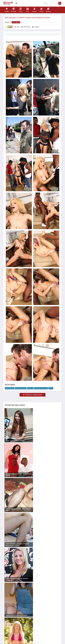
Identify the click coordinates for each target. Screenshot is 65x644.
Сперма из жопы (41, 388)
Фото (28, 10)
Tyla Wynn (16, 22)
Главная (7, 10)
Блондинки (10, 388)
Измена (30, 388)
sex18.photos (23, 628)
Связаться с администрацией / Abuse (15, 626)
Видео (21, 10)
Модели (34, 10)
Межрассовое (21, 388)
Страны (41, 10)
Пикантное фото (9, 3)
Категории (14, 10)
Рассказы (48, 10)
